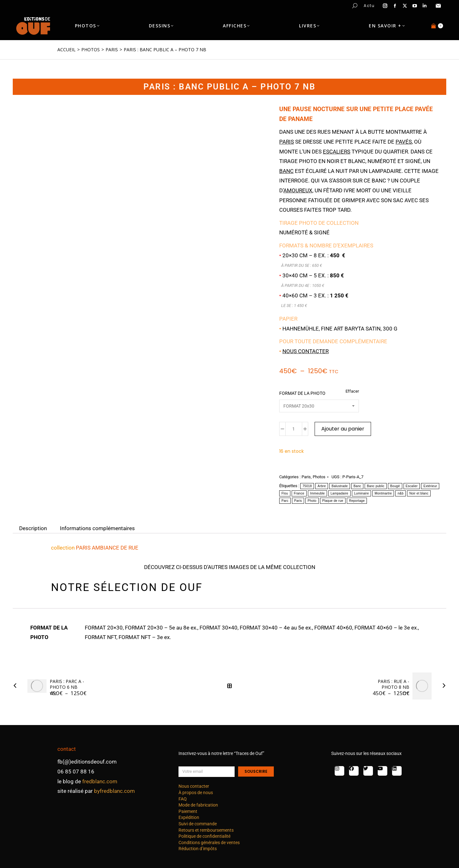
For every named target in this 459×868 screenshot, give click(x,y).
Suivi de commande (198, 824)
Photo (312, 501)
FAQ (183, 799)
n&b (401, 493)
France (299, 493)
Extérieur (430, 486)
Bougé (395, 486)
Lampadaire (339, 493)
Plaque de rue (333, 501)
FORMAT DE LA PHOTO (302, 393)
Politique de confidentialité (204, 836)
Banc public (376, 486)
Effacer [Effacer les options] (352, 391)
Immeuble (317, 493)
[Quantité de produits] (294, 429)
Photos (319, 477)
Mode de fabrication (198, 805)
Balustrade (340, 486)
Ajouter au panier (343, 429)
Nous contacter (306, 351)
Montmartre (383, 493)
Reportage (357, 501)
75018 (307, 486)
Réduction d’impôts (198, 849)
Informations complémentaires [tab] (97, 528)
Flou (285, 493)
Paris (306, 477)
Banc (357, 486)
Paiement (188, 811)
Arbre (322, 486)
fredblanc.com (100, 781)
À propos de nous (196, 793)
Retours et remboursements (206, 830)
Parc (285, 501)
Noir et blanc (419, 493)
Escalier (412, 486)
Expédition (189, 817)
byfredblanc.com (114, 791)
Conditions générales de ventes (209, 843)
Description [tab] (33, 528)
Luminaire (362, 493)
